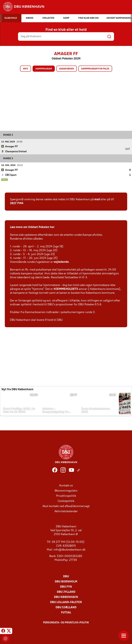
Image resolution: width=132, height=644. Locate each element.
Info (26, 69)
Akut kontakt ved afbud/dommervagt (66, 506)
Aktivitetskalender (66, 511)
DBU (66, 576)
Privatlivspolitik (66, 496)
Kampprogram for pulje (95, 69)
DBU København (66, 597)
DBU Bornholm (66, 582)
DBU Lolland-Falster (66, 602)
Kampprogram (44, 69)
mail (97, 199)
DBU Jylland (66, 592)
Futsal (66, 613)
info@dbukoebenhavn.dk (70, 550)
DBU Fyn (66, 587)
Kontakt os (66, 486)
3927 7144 (17, 203)
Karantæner (67, 69)
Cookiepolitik (66, 501)
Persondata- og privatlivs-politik (66, 623)
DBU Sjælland (66, 607)
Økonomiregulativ (66, 491)
